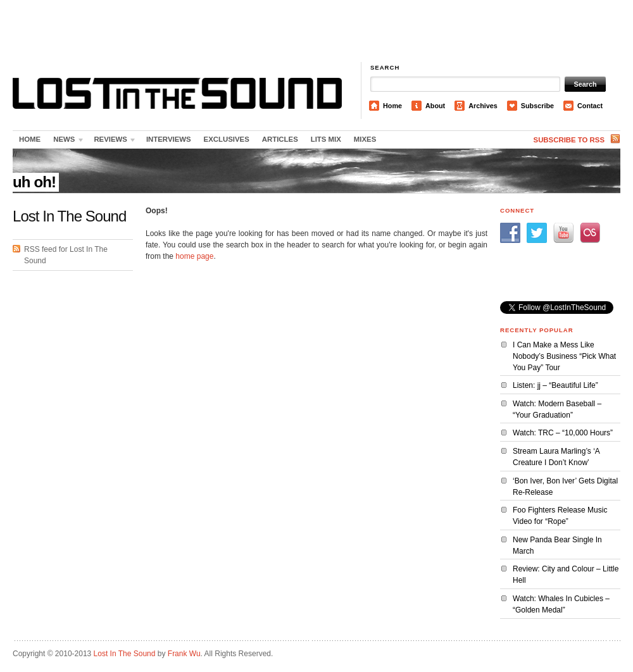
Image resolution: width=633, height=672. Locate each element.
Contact (590, 106)
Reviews (112, 142)
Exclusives (227, 139)
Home (392, 106)
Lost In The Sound (125, 654)
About (435, 106)
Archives (483, 106)
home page (194, 256)
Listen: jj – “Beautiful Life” (555, 385)
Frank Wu (184, 654)
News (66, 142)
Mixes (365, 139)
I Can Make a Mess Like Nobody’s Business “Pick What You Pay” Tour (564, 356)
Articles (280, 139)
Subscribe (537, 106)
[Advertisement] (317, 32)
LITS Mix (326, 139)
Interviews (169, 139)
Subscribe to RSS (569, 140)
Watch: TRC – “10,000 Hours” (563, 433)
